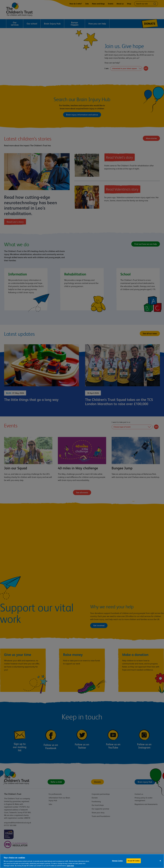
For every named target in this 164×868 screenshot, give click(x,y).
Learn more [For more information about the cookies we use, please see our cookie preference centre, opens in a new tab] (70, 866)
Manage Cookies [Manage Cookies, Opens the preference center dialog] (117, 861)
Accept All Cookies (134, 861)
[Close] (160, 861)
